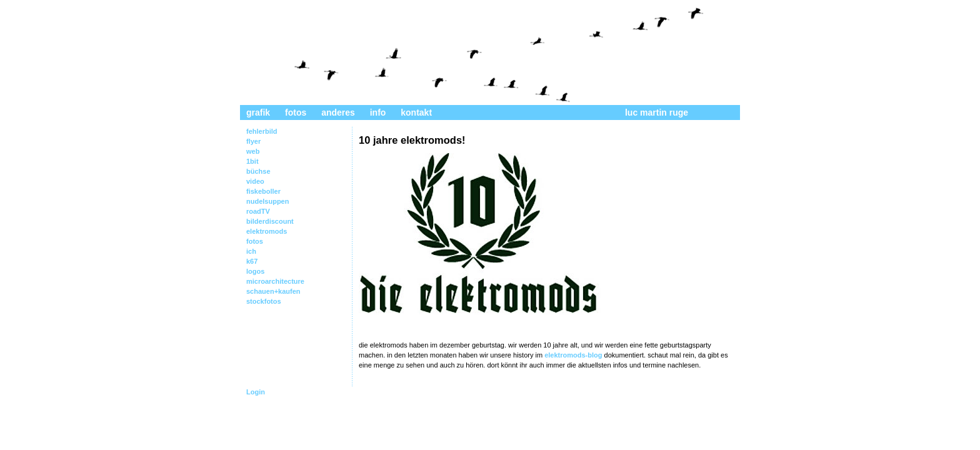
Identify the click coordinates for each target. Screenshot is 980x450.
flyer (253, 141)
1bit (252, 161)
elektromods (267, 231)
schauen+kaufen (273, 291)
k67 (252, 261)
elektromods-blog (573, 355)
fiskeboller (263, 191)
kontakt (416, 112)
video (255, 181)
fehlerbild (262, 131)
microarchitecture (275, 281)
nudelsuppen (267, 201)
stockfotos (264, 301)
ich (251, 251)
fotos (296, 112)
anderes (338, 112)
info (378, 112)
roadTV (258, 211)
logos (255, 271)
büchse (258, 171)
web (253, 151)
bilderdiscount (270, 221)
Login (256, 392)
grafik (258, 112)
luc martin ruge (657, 112)
